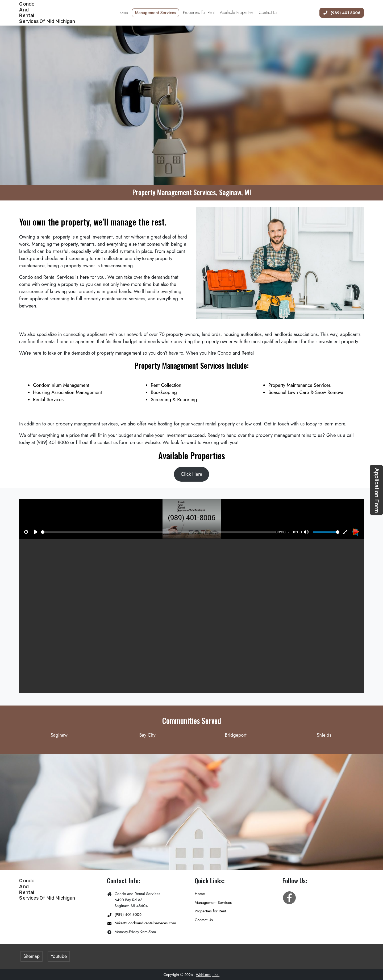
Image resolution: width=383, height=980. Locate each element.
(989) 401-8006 (340, 13)
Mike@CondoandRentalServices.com (141, 923)
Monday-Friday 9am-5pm (131, 932)
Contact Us (204, 920)
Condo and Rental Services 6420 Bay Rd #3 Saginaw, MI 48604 (134, 900)
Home (200, 894)
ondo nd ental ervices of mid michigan (47, 13)
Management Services (213, 903)
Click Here (191, 474)
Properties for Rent (210, 911)
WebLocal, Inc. (208, 975)
